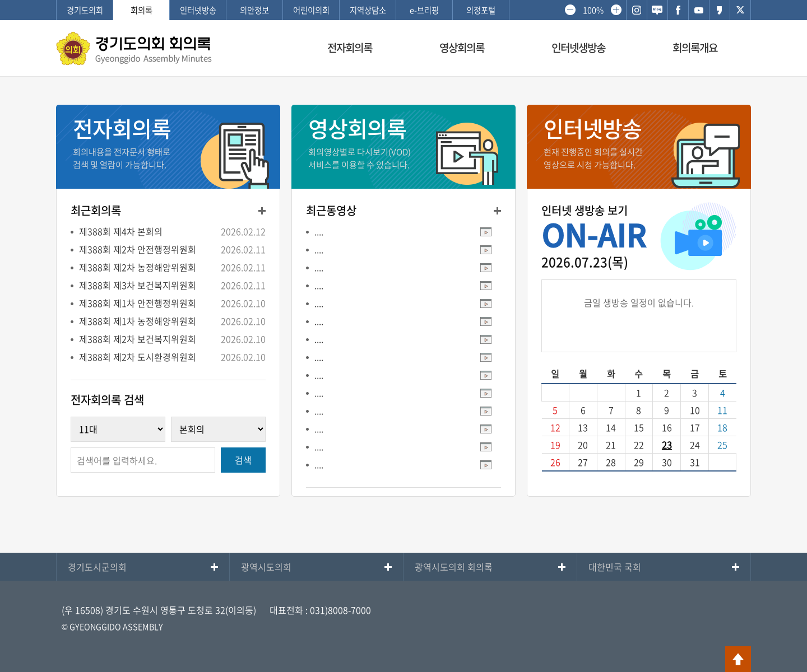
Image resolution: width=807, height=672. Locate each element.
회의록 (142, 10)
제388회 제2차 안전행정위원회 (138, 249)
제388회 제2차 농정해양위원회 (138, 267)
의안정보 (254, 10)
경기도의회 (85, 10)
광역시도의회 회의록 (454, 567)
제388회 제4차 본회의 (121, 231)
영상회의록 (462, 48)
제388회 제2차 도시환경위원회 (138, 357)
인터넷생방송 (578, 48)
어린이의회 (311, 10)
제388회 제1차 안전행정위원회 (138, 303)
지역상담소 (368, 10)
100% (593, 10)
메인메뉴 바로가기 (403, 1)
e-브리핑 (424, 10)
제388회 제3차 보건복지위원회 (138, 285)
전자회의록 (350, 48)
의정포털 (481, 10)
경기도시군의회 (97, 567)
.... (319, 231)
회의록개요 (695, 48)
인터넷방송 (198, 10)
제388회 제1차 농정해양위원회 (138, 321)
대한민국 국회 (615, 567)
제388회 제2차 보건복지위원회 (138, 339)
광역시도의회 (266, 567)
